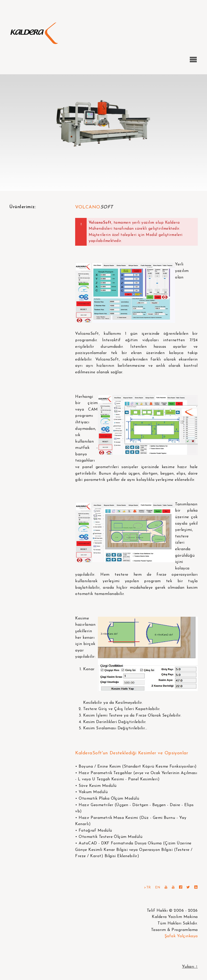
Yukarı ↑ (190, 967)
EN (158, 888)
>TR (147, 888)
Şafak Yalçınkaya (181, 936)
